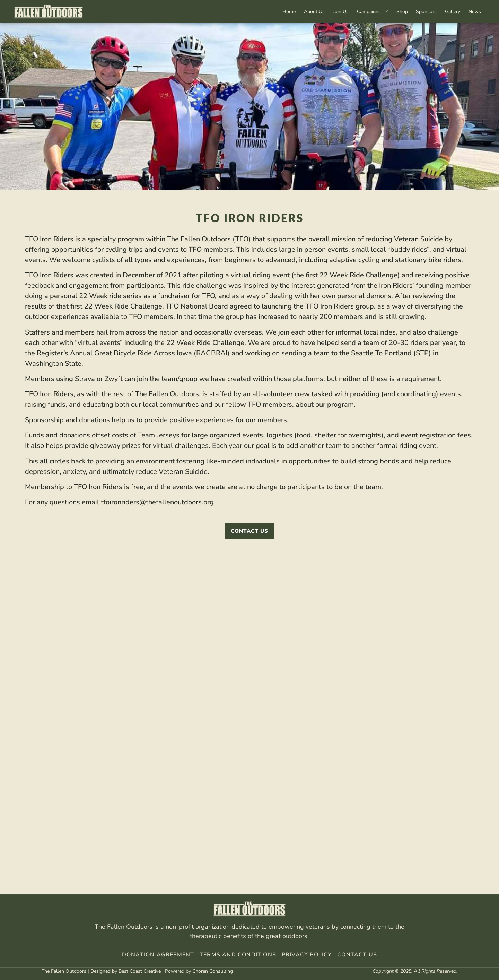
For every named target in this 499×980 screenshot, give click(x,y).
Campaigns (363, 12)
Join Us (329, 12)
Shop (395, 12)
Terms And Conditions (238, 955)
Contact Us (357, 955)
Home (273, 12)
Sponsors (421, 12)
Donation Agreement (158, 955)
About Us (300, 12)
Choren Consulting (213, 972)
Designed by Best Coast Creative (126, 972)
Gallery (449, 12)
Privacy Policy (306, 955)
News (474, 12)
